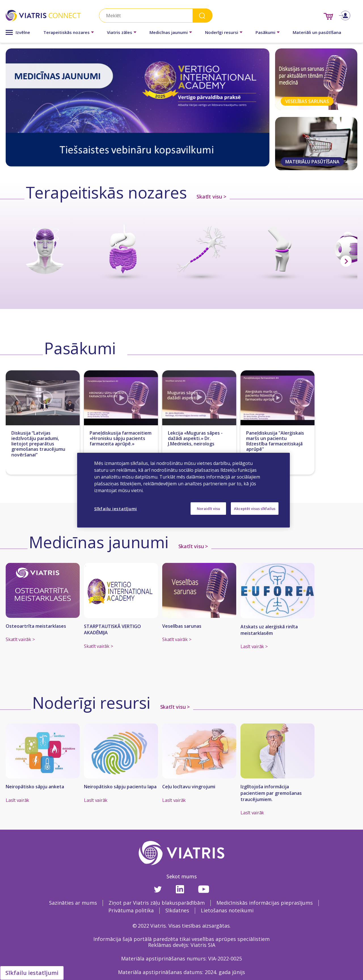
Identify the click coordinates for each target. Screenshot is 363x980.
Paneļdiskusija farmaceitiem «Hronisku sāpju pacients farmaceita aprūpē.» (121, 439)
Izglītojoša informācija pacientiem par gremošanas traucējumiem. (271, 793)
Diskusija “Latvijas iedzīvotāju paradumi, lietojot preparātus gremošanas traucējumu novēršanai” (38, 444)
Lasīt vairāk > (254, 646)
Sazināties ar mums (73, 903)
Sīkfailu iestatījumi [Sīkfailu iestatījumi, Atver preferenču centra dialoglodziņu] (116, 508)
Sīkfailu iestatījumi (32, 973)
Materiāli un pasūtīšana (317, 32)
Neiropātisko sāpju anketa (35, 787)
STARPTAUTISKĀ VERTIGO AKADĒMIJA (112, 629)
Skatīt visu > (211, 197)
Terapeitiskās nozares (67, 32)
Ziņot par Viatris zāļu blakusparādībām (157, 903)
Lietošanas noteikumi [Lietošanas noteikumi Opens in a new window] (227, 910)
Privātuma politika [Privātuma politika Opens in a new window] (131, 910)
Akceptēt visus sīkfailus (255, 508)
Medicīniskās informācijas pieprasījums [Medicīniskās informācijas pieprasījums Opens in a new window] (265, 903)
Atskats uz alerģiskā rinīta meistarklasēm (269, 630)
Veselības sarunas (182, 626)
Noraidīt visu (208, 508)
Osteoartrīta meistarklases (36, 626)
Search (202, 15)
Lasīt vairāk (17, 800)
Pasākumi (265, 32)
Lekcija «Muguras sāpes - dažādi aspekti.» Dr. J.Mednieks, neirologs (195, 439)
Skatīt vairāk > (20, 639)
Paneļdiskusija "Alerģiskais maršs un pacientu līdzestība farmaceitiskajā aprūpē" (275, 441)
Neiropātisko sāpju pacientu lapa (120, 787)
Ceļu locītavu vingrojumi (189, 787)
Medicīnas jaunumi (169, 32)
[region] (183, 490)
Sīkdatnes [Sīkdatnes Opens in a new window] (177, 910)
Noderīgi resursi (222, 32)
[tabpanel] (138, 107)
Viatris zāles (120, 32)
